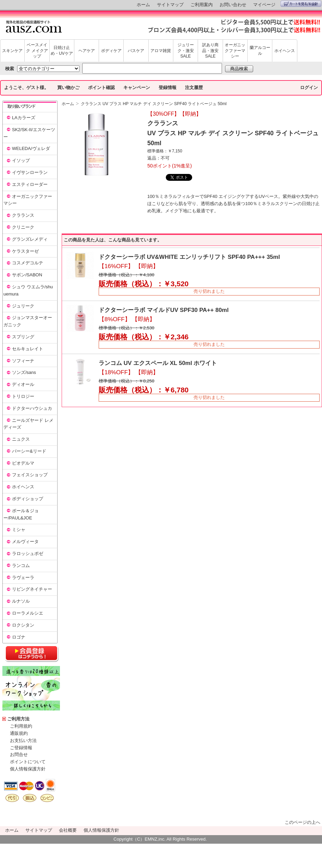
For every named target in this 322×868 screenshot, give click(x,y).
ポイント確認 (101, 87)
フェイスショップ (30, 475)
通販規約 (19, 733)
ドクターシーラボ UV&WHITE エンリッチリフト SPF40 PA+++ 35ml (189, 257)
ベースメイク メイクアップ (37, 51)
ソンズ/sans (24, 372)
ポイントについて (28, 762)
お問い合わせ (233, 5)
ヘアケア (87, 51)
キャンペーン (137, 87)
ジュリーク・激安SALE (186, 51)
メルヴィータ (25, 542)
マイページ (264, 5)
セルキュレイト (28, 349)
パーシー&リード (29, 451)
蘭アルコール (260, 51)
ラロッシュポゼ (28, 553)
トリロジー (23, 396)
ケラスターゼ (25, 251)
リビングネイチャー (32, 589)
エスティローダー (30, 184)
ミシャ (19, 530)
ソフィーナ (23, 361)
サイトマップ (170, 5)
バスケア (136, 51)
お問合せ (19, 754)
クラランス (23, 215)
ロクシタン (23, 625)
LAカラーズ (24, 118)
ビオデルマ (23, 463)
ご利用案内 (202, 5)
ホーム (143, 5)
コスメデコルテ (28, 263)
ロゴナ (19, 637)
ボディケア (111, 51)
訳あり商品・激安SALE (210, 51)
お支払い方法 (23, 740)
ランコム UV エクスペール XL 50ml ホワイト (158, 363)
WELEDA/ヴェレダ (31, 148)
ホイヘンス (285, 51)
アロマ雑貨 (161, 51)
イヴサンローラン (30, 172)
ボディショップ (28, 499)
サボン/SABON (27, 275)
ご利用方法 (18, 719)
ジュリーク (23, 306)
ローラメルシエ (28, 613)
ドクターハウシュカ (32, 408)
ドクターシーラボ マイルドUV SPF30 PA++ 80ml (164, 310)
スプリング (23, 337)
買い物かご (68, 87)
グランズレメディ (30, 239)
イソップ (21, 160)
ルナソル (21, 601)
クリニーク (23, 227)
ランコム (21, 565)
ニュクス (21, 439)
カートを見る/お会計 (301, 4)
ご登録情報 (21, 748)
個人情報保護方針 (28, 769)
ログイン (309, 87)
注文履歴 (194, 87)
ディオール (23, 384)
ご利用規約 (21, 726)
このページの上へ (302, 822)
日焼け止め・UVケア (62, 51)
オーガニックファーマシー (235, 51)
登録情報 (168, 87)
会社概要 (68, 830)
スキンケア (12, 51)
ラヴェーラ (23, 577)
